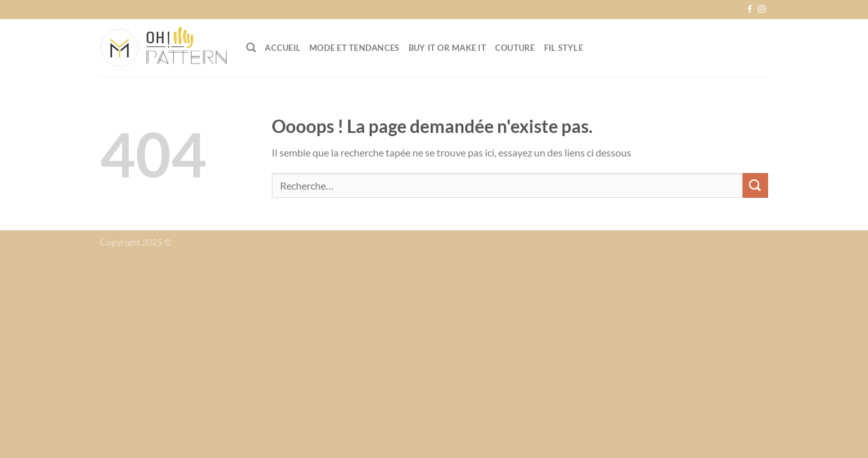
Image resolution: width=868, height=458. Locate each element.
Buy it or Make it (447, 48)
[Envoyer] (755, 185)
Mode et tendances (354, 48)
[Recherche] (251, 48)
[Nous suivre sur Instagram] (762, 10)
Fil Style (563, 48)
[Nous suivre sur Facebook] (750, 10)
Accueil (283, 48)
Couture (515, 48)
